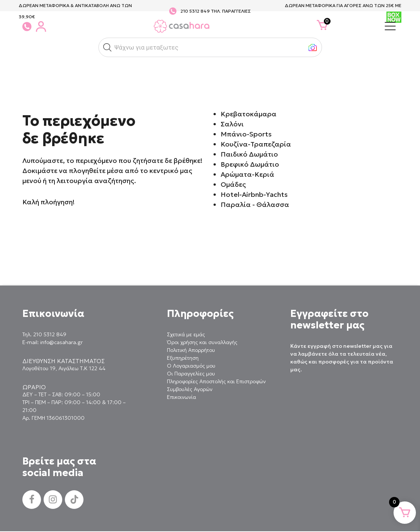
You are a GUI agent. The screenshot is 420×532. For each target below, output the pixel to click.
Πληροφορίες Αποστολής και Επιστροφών (216, 381)
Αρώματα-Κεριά (247, 174)
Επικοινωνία (181, 397)
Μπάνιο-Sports (246, 134)
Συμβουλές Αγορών (190, 389)
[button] (107, 47)
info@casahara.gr (61, 342)
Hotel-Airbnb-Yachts (254, 194)
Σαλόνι (232, 124)
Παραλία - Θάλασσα (255, 204)
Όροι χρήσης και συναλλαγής (202, 342)
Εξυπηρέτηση (183, 358)
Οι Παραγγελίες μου (191, 374)
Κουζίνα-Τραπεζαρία (256, 144)
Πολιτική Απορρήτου (191, 350)
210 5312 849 (195, 11)
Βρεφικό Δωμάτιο (250, 164)
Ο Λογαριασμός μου (191, 366)
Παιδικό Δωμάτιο (249, 154)
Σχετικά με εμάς (186, 334)
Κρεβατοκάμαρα (249, 114)
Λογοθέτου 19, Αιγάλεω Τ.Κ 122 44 (64, 368)
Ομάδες (233, 184)
